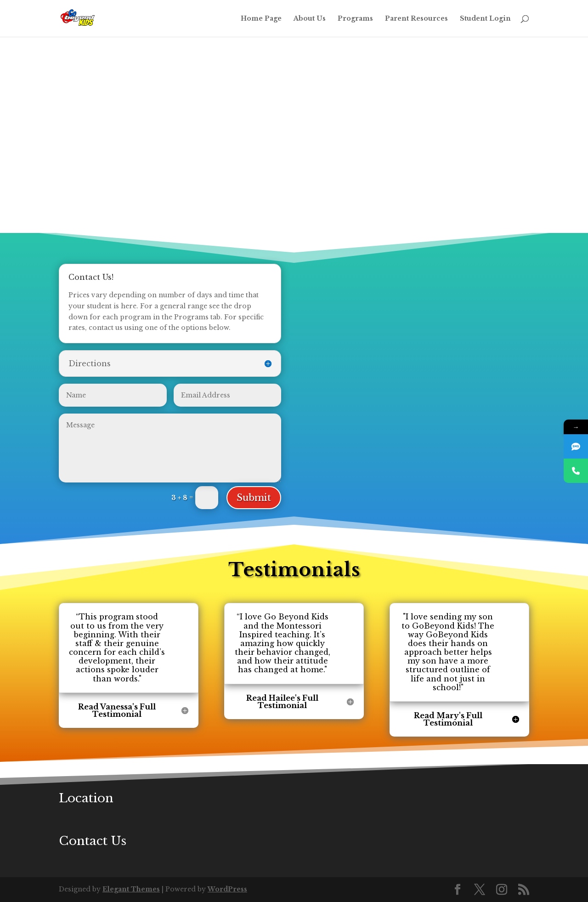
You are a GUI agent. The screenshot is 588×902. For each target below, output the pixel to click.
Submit (254, 498)
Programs (355, 19)
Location (86, 798)
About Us (310, 19)
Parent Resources (416, 19)
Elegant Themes (131, 889)
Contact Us (93, 841)
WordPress (227, 889)
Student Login (485, 19)
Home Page (261, 19)
